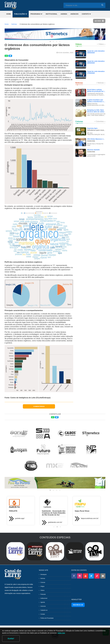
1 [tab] (50, 42)
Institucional (44, 598)
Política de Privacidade (47, 618)
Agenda (43, 602)
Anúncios (43, 606)
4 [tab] (60, 42)
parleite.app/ (20, 518)
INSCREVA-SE (78, 605)
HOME (9, 14)
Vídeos (42, 590)
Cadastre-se (44, 610)
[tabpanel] (55, 34)
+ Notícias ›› (101, 83)
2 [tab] (53, 42)
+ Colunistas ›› (100, 121)
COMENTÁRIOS (39, 406)
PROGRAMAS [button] (36, 14)
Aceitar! (99, 639)
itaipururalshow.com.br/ (90, 518)
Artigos (42, 586)
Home (7, 24)
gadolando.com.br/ (55, 522)
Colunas (43, 582)
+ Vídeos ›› (101, 44)
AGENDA (64, 14)
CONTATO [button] (86, 14)
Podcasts (43, 594)
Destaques (43, 574)
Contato (43, 614)
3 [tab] (57, 42)
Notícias (14, 24)
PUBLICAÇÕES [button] (21, 14)
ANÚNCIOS (74, 14)
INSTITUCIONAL (51, 14)
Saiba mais (80, 639)
